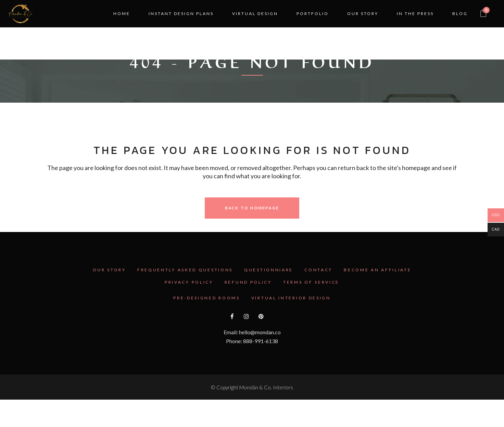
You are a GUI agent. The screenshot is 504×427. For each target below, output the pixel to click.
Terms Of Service (311, 282)
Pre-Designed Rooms (207, 298)
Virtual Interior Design (291, 298)
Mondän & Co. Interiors (266, 387)
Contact (318, 270)
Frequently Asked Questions (185, 270)
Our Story (109, 270)
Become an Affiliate (377, 270)
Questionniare (269, 270)
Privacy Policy (189, 282)
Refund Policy (248, 282)
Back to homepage (252, 208)
